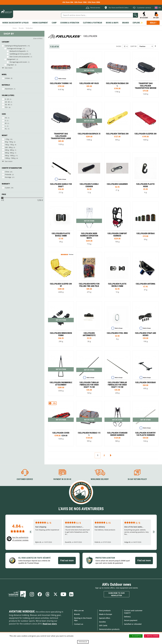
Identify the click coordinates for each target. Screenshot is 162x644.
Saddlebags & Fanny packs (19, 54)
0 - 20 (7, 99)
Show (118, 46)
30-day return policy (137, 479)
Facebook (40, 594)
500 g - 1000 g (10, 155)
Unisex (7, 78)
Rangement (11, 59)
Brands (21, 28)
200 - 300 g (9, 147)
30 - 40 (7, 105)
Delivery (127, 616)
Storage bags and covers (18, 62)
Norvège (8, 177)
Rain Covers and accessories (20, 57)
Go (135, 15)
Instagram (32, 594)
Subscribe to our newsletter (116, 594)
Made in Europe (106, 614)
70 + (6, 107)
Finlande (8, 174)
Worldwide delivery (100, 479)
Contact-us (79, 624)
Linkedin (71, 594)
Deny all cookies (152, 636)
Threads (48, 594)
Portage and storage (14, 48)
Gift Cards (103, 625)
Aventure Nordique (22, 612)
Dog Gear (11, 65)
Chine (7, 172)
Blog (17, 594)
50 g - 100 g (9, 142)
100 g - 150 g (9, 145)
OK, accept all (136, 636)
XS (6, 118)
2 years (8, 188)
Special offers (105, 618)
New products (105, 610)
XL (6, 129)
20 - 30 (7, 102)
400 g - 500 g (9, 153)
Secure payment (131, 620)
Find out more (67, 560)
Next (111, 455)
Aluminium (9, 89)
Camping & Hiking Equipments (16, 46)
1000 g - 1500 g (10, 158)
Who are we (79, 610)
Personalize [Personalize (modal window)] (83, 642)
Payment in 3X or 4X (62, 479)
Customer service (25, 479)
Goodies (102, 622)
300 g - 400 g (9, 150)
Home (15, 28)
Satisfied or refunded (133, 624)
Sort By (133, 46)
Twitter (55, 594)
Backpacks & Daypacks (18, 51)
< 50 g (7, 139)
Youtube (63, 594)
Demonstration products (109, 629)
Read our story (50, 624)
